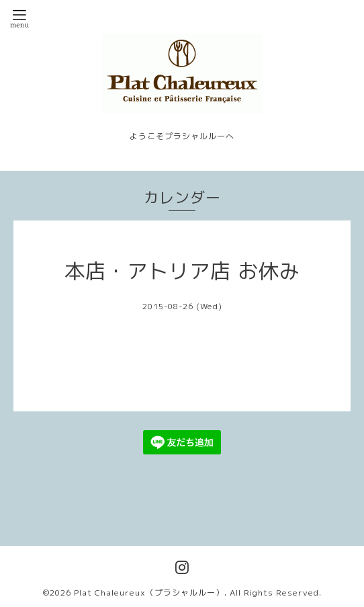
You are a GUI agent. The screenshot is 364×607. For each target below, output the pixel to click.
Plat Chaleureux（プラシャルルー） (149, 593)
